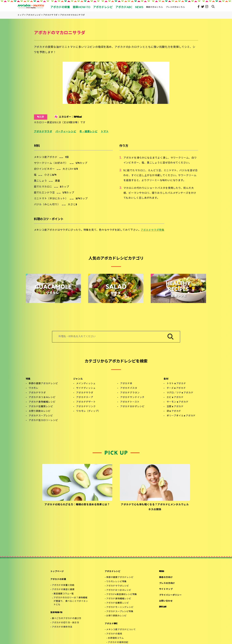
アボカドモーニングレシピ (120, 607)
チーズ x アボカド (176, 388)
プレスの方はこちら (175, 7)
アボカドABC (111, 624)
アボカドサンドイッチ (132, 397)
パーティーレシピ (66, 132)
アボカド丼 (126, 384)
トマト (105, 132)
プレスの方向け (167, 583)
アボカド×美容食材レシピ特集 (122, 594)
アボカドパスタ (129, 388)
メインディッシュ (86, 384)
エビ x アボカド (175, 397)
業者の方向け (166, 577)
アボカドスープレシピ (41, 416)
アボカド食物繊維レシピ (42, 402)
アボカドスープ (85, 397)
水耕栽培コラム (116, 638)
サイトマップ (166, 589)
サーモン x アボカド (178, 402)
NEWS (162, 571)
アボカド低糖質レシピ (41, 407)
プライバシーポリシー (170, 595)
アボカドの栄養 (58, 579)
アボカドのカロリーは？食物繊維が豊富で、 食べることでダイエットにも (71, 601)
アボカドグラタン (130, 393)
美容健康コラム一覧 (64, 594)
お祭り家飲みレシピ (40, 411)
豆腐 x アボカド (175, 407)
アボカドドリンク (86, 407)
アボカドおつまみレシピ (42, 397)
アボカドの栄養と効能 (63, 585)
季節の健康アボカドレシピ (43, 384)
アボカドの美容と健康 (63, 590)
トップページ (57, 571)
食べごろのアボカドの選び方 (67, 618)
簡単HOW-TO (56, 613)
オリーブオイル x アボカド (181, 416)
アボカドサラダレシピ (118, 586)
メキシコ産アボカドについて (121, 630)
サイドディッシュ (86, 388)
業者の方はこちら (155, 7)
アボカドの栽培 (114, 634)
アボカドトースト (130, 402)
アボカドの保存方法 (62, 627)
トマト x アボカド (176, 384)
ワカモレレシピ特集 (116, 582)
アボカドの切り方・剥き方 (65, 623)
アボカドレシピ (113, 571)
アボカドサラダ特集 (152, 230)
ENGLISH (163, 607)
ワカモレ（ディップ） (88, 411)
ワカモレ (34, 388)
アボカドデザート (86, 402)
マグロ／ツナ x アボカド (180, 393)
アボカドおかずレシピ (132, 407)
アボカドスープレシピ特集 (120, 612)
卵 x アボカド (174, 411)
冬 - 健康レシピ (88, 132)
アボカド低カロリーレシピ (43, 420)
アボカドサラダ (43, 132)
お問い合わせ (166, 601)
